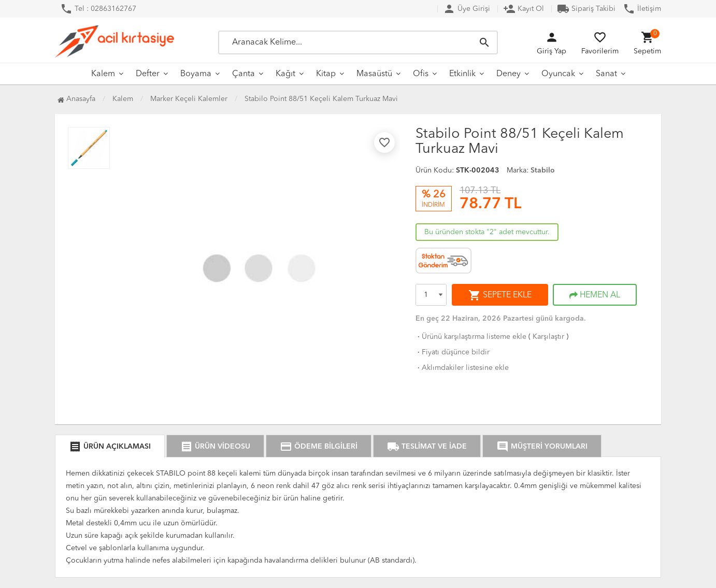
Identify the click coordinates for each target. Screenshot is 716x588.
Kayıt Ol (524, 9)
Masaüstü (374, 74)
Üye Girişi (467, 9)
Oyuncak (558, 74)
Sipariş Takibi (586, 9)
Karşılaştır (548, 337)
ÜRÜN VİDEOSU (215, 447)
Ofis (421, 74)
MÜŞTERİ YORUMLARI (542, 447)
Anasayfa (76, 99)
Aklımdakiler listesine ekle (462, 368)
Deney (509, 74)
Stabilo (543, 170)
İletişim (642, 9)
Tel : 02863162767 (98, 9)
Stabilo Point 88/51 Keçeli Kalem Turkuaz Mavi (321, 99)
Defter (148, 74)
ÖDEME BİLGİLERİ (319, 447)
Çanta (244, 74)
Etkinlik (462, 74)
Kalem (103, 74)
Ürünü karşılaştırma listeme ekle (471, 337)
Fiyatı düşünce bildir (453, 352)
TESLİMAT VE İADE (427, 447)
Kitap (326, 74)
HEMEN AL (595, 295)
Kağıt (285, 74)
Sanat (606, 74)
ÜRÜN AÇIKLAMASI (110, 447)
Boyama (196, 74)
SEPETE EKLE (500, 295)
